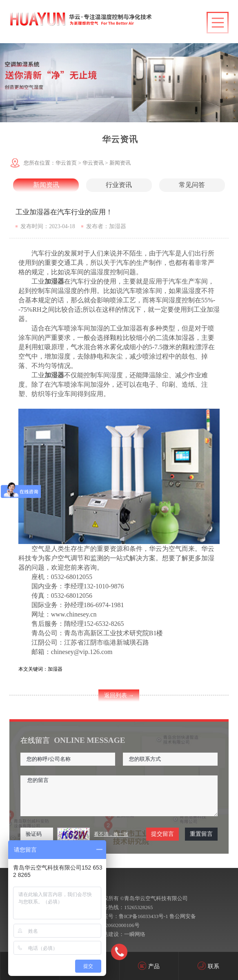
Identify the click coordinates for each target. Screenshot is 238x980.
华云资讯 (93, 163)
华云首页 (66, 163)
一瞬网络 (135, 934)
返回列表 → (119, 695)
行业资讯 (119, 185)
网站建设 (108, 934)
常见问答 (192, 185)
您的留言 (119, 796)
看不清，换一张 (111, 834)
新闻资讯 (120, 163)
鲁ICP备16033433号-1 (143, 916)
